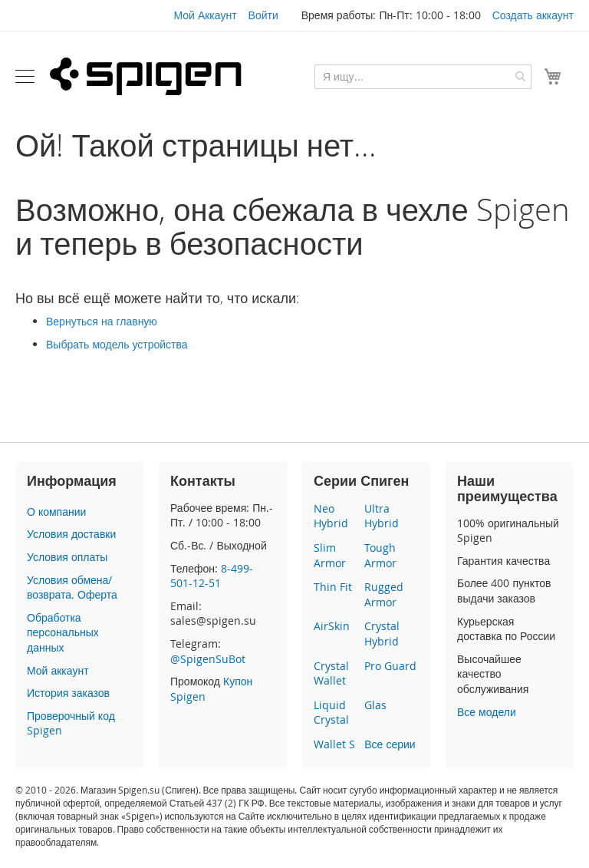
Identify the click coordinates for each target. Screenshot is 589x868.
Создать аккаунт (533, 15)
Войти (263, 15)
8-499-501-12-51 (212, 576)
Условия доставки (71, 534)
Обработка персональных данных (63, 632)
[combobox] (423, 77)
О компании (56, 512)
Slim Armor (330, 555)
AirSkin (332, 626)
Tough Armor (380, 555)
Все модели (487, 712)
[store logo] (146, 76)
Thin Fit (333, 587)
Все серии (390, 744)
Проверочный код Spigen (71, 723)
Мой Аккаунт (205, 15)
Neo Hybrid (331, 516)
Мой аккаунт (58, 670)
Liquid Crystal (331, 713)
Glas (375, 705)
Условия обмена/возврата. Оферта (72, 587)
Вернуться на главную (102, 321)
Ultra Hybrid (382, 516)
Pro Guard (390, 666)
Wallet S (334, 744)
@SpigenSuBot (208, 659)
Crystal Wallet (331, 673)
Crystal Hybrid (382, 634)
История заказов (68, 693)
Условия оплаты (67, 557)
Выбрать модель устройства (117, 344)
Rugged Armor (384, 594)
